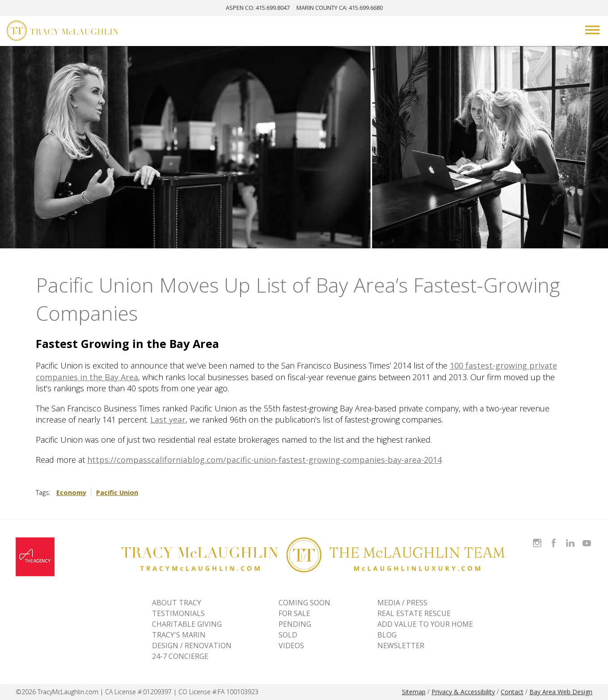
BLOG (387, 635)
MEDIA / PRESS (402, 603)
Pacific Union (117, 493)
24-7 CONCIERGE (180, 656)
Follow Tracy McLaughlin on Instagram (537, 538)
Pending (295, 624)
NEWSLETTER (401, 646)
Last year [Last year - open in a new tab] (168, 419)
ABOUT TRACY (177, 603)
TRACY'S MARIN (179, 635)
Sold (288, 635)
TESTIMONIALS (178, 613)
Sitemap (414, 692)
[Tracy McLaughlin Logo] (63, 32)
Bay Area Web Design (561, 692)
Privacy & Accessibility (463, 692)
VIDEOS (291, 646)
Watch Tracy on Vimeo (588, 538)
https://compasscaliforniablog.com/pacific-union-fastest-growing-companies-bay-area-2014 (264, 460)
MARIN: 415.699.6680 (340, 8)
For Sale (294, 613)
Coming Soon (304, 603)
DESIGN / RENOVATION (192, 646)
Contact (512, 692)
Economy (71, 493)
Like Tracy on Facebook (555, 538)
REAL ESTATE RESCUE (414, 613)
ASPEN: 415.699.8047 (258, 8)
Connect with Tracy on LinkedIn (570, 538)
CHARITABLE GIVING (187, 624)
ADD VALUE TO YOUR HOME (425, 624)
